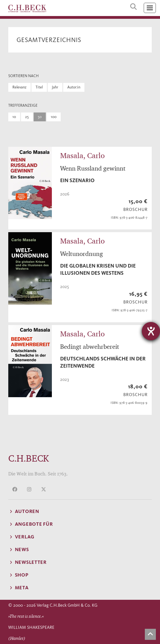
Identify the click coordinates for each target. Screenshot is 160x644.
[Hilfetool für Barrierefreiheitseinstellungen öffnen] (151, 331)
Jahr (55, 87)
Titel (39, 87)
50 (40, 117)
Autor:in (74, 87)
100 (54, 117)
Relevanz (19, 87)
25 (27, 117)
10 (14, 117)
